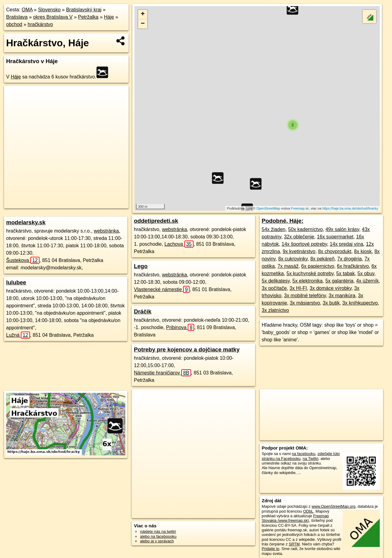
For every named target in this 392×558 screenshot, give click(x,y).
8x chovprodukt (335, 251)
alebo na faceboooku (158, 536)
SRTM (294, 544)
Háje (109, 17)
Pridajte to (271, 549)
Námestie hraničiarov (162, 373)
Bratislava (17, 17)
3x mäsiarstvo (305, 303)
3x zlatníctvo (275, 310)
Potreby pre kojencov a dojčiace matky (187, 349)
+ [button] (143, 14)
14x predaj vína (347, 244)
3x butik (331, 303)
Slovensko (49, 10)
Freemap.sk (300, 208)
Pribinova (180, 327)
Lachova (179, 244)
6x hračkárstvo (353, 266)
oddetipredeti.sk (156, 221)
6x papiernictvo (318, 266)
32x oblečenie (299, 237)
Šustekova (23, 260)
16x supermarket (335, 237)
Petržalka (88, 17)
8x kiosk (363, 251)
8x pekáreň (322, 259)
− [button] (143, 24)
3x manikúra (342, 296)
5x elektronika (308, 281)
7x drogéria (349, 259)
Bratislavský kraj (84, 10)
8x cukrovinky (293, 259)
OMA (27, 10)
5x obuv (366, 273)
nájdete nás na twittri (158, 531)
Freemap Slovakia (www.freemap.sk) (295, 518)
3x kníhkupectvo (360, 303)
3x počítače (274, 288)
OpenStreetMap (268, 208)
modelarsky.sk (26, 222)
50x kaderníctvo (305, 229)
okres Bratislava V (53, 17)
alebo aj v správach (157, 541)
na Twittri (310, 459)
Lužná (18, 335)
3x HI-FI (298, 288)
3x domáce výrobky (331, 288)
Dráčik (143, 311)
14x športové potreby (304, 244)
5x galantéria (339, 281)
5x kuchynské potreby (310, 273)
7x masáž (288, 266)
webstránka (106, 231)
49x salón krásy (342, 229)
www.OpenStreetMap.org (333, 506)
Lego (141, 266)
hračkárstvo (40, 24)
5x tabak (345, 273)
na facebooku (304, 454)
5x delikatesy (276, 281)
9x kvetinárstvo (299, 251)
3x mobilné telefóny (305, 296)
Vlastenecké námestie (162, 289)
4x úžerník (367, 281)
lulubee (16, 282)
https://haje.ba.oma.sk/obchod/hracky (350, 208)
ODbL (308, 511)
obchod (14, 24)
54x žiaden (274, 229)
